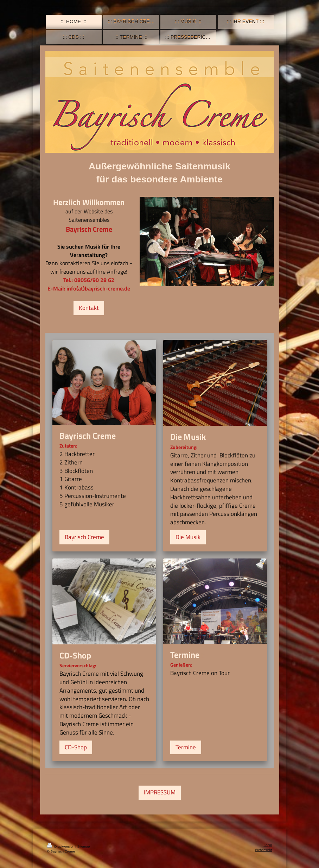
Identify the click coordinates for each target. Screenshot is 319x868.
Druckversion (61, 846)
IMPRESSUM (160, 792)
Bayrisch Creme (84, 537)
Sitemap (83, 846)
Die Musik (188, 537)
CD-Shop (76, 747)
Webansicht (264, 850)
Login (268, 845)
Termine (186, 747)
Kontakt (89, 308)
